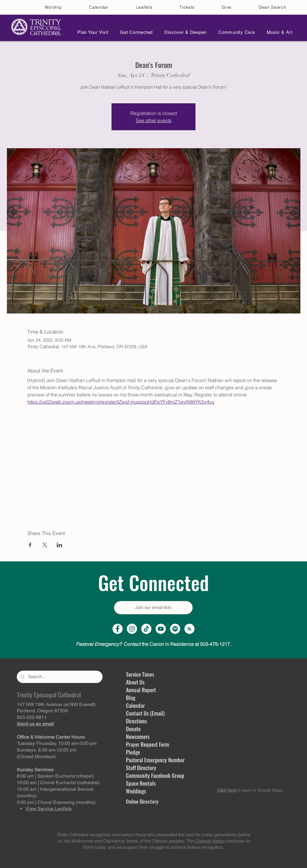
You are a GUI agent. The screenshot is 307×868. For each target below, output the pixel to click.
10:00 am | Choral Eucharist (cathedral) (58, 783)
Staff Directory (141, 768)
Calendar (135, 705)
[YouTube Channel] (161, 629)
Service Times (140, 674)
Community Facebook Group (155, 775)
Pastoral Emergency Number (155, 760)
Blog (131, 698)
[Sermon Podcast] (189, 629)
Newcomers (138, 737)
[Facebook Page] (118, 629)
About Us (135, 682)
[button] (91, 32)
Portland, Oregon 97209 (42, 711)
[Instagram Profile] (132, 629)
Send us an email (35, 724)
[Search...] (59, 677)
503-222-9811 (32, 717)
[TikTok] (146, 629)
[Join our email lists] (153, 608)
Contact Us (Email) (145, 713)
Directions (136, 721)
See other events (154, 120)
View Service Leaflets (49, 809)
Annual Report (141, 690)
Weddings (136, 791)
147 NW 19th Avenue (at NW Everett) (56, 704)
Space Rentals (141, 783)
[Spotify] (175, 629)
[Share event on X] (45, 545)
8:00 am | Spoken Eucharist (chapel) (55, 776)
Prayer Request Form (148, 744)
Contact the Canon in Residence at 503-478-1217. (153, 644)
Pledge (133, 752)
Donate (133, 729)
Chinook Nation (210, 841)
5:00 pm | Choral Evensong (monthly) (56, 802)
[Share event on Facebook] (30, 545)
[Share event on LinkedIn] (60, 545)
